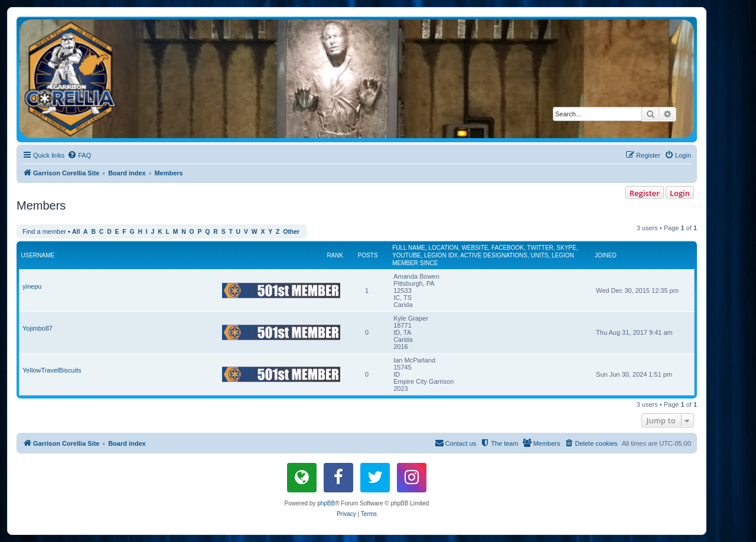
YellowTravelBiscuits (52, 370)
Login (680, 193)
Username (38, 255)
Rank (335, 255)
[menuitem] (79, 155)
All (76, 232)
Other (291, 232)
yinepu (32, 286)
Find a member (44, 231)
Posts (368, 255)
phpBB (326, 503)
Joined (606, 255)
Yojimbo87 (38, 328)
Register (645, 193)
